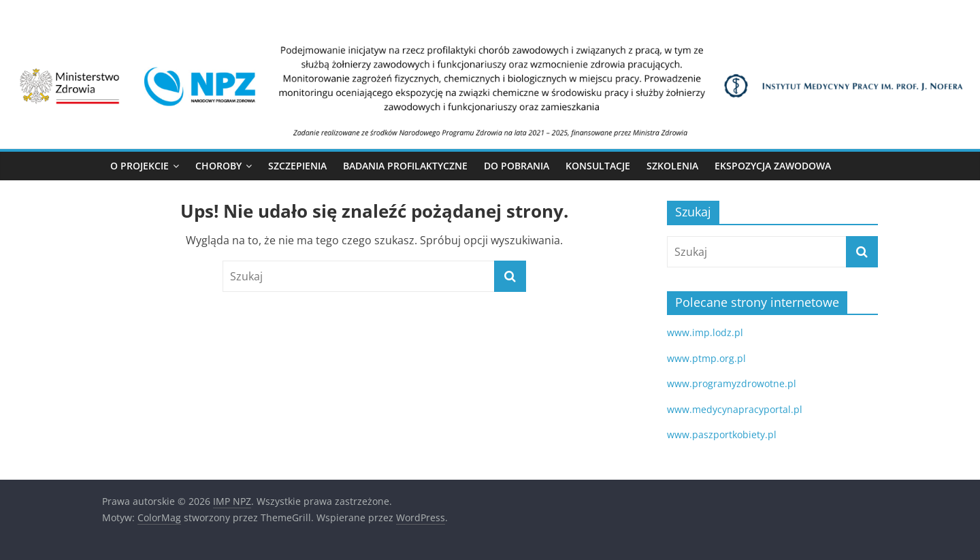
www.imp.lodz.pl (705, 332)
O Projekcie (140, 166)
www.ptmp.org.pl (706, 358)
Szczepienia (297, 166)
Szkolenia (672, 166)
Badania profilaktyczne (405, 166)
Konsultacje (598, 166)
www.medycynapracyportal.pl (735, 409)
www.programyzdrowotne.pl (732, 383)
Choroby (218, 166)
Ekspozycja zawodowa (773, 166)
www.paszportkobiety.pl (722, 434)
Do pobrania (517, 166)
